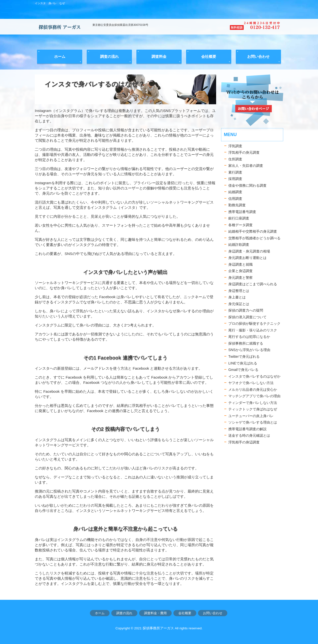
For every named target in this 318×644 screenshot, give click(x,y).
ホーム (100, 613)
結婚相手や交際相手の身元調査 (253, 231)
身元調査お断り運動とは (247, 258)
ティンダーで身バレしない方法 (253, 403)
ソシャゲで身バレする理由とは (253, 422)
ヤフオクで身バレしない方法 (251, 383)
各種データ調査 (240, 225)
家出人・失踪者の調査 (246, 166)
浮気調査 (235, 146)
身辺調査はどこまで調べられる (253, 284)
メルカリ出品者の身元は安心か (253, 390)
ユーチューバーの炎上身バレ (251, 416)
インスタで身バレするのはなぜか (254, 376)
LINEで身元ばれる (243, 363)
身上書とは (237, 297)
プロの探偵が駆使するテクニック (254, 323)
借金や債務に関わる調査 (247, 185)
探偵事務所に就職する (246, 343)
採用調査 (235, 179)
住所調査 (235, 159)
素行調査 (235, 172)
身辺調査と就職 (240, 264)
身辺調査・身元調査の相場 (249, 251)
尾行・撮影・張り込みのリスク (253, 330)
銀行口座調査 (239, 218)
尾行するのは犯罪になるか (249, 337)
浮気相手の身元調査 (244, 152)
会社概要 (185, 613)
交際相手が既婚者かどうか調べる (254, 238)
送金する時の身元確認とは (249, 435)
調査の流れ (124, 613)
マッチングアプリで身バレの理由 (254, 396)
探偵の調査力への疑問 (246, 310)
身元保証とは (239, 304)
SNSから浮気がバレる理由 (249, 350)
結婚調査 (235, 192)
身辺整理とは (239, 291)
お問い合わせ (213, 613)
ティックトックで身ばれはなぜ (253, 409)
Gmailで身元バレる (243, 370)
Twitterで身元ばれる (244, 357)
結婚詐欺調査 (239, 245)
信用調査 (235, 199)
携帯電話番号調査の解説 (247, 429)
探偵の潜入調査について (247, 317)
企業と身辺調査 (240, 271)
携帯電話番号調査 (242, 212)
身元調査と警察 (240, 278)
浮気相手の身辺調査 (244, 442)
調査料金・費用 (155, 613)
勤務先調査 (237, 205)
